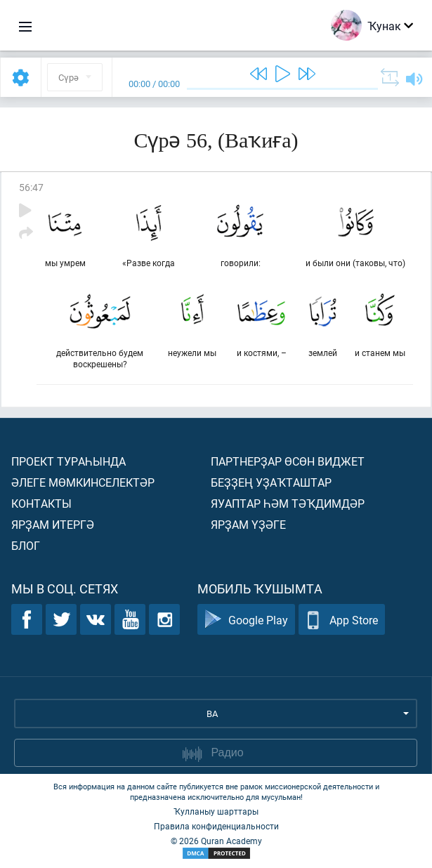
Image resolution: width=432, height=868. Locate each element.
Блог (26, 545)
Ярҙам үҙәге (248, 524)
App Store (342, 620)
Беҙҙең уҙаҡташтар (271, 482)
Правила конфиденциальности (216, 826)
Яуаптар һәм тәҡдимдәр (288, 503)
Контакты (41, 503)
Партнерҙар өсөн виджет (288, 461)
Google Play (246, 620)
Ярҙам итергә (53, 524)
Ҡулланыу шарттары (216, 811)
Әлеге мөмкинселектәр (83, 482)
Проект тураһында (68, 461)
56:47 (31, 187)
